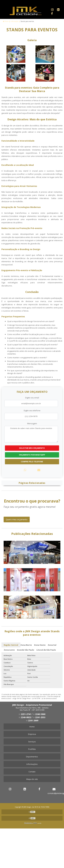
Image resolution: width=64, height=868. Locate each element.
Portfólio (32, 749)
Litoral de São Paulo (46, 650)
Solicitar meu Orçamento (32, 448)
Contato (32, 772)
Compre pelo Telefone (32, 462)
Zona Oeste (40, 645)
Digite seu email (32, 398)
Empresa (32, 734)
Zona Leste (9, 650)
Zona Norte (26, 645)
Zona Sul (52, 645)
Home (32, 727)
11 (25, 714)
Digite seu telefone (32, 410)
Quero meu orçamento (17, 519)
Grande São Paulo (26, 650)
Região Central (11, 645)
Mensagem (32, 423)
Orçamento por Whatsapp (32, 455)
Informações (32, 764)
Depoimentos (32, 757)
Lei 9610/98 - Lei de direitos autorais (44, 698)
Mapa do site (32, 779)
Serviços (32, 742)
